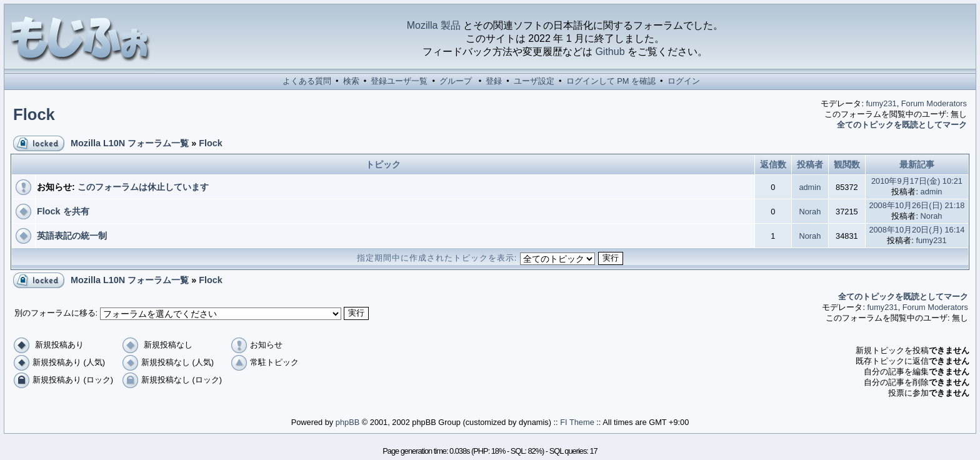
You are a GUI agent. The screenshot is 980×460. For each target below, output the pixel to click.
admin (810, 187)
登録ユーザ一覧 (399, 81)
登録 (494, 81)
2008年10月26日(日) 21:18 (917, 205)
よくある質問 (307, 81)
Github (610, 52)
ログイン (684, 81)
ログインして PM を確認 (611, 81)
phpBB (347, 422)
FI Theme (577, 422)
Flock (34, 114)
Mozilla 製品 (434, 25)
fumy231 (882, 103)
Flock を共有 (63, 211)
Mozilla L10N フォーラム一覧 (130, 143)
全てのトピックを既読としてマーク (902, 125)
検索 (351, 81)
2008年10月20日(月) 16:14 (917, 230)
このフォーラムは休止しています (143, 187)
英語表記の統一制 (72, 236)
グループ (456, 81)
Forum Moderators (934, 103)
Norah (810, 212)
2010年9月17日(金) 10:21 (917, 181)
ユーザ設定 (534, 81)
